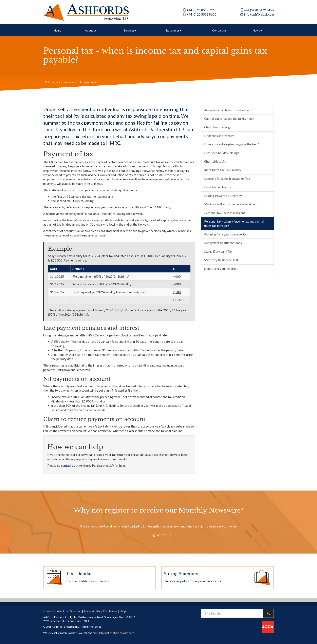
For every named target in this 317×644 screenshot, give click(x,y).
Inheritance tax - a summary (223, 170)
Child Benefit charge (218, 127)
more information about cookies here (113, 633)
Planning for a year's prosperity (225, 234)
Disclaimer (110, 611)
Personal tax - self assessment (225, 213)
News (257, 30)
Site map (76, 611)
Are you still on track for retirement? (229, 110)
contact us (68, 465)
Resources (174, 30)
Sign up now (159, 535)
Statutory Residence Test (221, 260)
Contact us (219, 30)
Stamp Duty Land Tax (218, 251)
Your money (70, 82)
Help (123, 611)
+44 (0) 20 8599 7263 (201, 10)
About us (91, 30)
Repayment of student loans (223, 243)
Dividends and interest (219, 136)
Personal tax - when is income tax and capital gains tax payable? (234, 223)
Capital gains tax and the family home (229, 119)
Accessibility (92, 611)
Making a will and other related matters (230, 204)
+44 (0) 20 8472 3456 (259, 10)
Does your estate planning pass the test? (232, 144)
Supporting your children (221, 269)
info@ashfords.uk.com (259, 14)
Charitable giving (216, 161)
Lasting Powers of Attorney (223, 196)
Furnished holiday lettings (222, 153)
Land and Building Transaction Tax (227, 179)
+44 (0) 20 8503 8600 (201, 14)
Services (130, 30)
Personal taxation (89, 82)
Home (58, 30)
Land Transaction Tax (219, 187)
